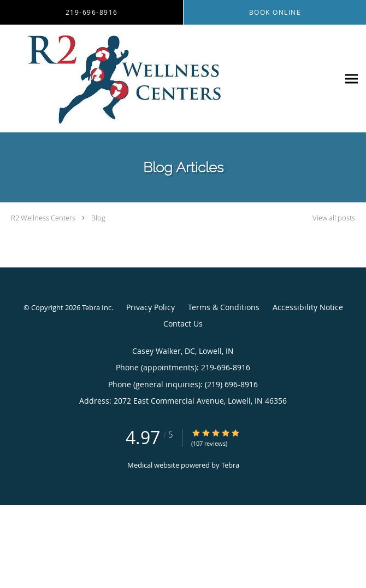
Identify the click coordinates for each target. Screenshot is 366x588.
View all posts (334, 218)
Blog (98, 218)
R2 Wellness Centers (43, 218)
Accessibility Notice (308, 307)
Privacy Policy (150, 307)
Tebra (230, 465)
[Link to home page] (169, 79)
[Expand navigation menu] (352, 78)
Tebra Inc (97, 307)
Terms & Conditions (224, 307)
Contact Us (183, 324)
